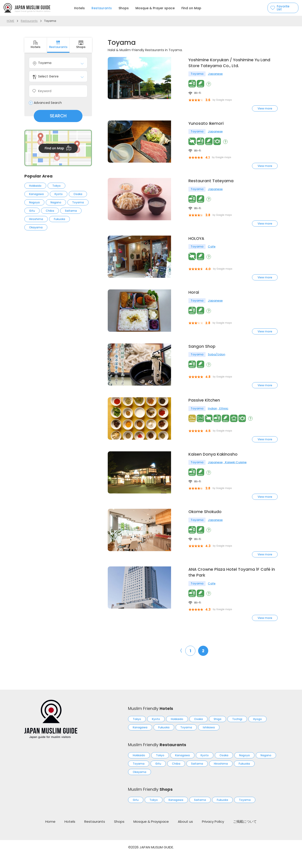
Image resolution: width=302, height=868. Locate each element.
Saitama (71, 211)
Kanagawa (36, 194)
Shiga (217, 733)
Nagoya (34, 202)
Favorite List (281, 8)
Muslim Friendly (151, 722)
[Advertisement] (58, 311)
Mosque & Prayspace (151, 835)
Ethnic (224, 418)
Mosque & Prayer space (155, 8)
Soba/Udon (216, 362)
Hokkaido (35, 186)
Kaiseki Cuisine (236, 475)
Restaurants (102, 8)
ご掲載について (245, 835)
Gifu (32, 211)
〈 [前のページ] (180, 664)
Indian (212, 418)
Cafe (212, 248)
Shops (124, 8)
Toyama (78, 202)
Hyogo (257, 733)
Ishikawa (209, 741)
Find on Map (191, 8)
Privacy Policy (213, 835)
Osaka (78, 194)
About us (185, 835)
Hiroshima (36, 219)
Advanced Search (48, 103)
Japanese (215, 74)
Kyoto (59, 194)
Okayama (36, 227)
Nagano (56, 202)
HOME (10, 21)
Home (50, 835)
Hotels (79, 8)
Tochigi (237, 733)
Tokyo (56, 186)
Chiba (50, 211)
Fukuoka (59, 219)
